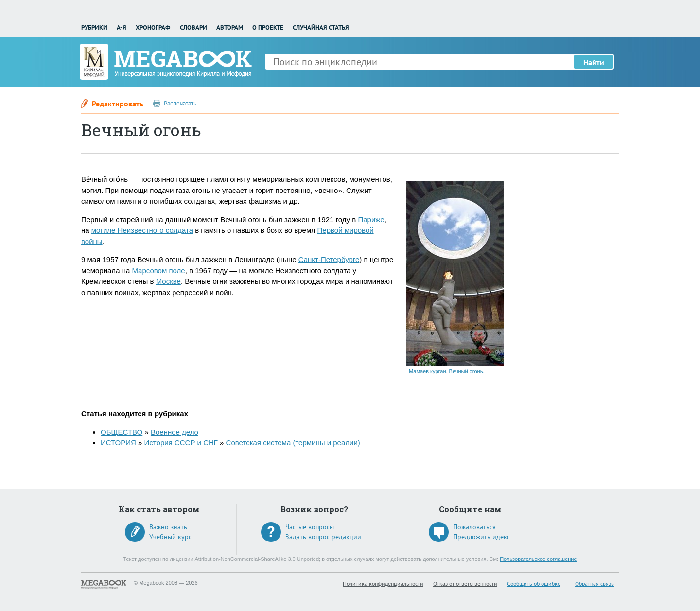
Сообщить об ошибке (534, 584)
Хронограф (153, 27)
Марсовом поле (158, 271)
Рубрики (94, 27)
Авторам (230, 27)
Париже (371, 219)
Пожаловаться (474, 527)
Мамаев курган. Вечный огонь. (446, 371)
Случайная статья (321, 27)
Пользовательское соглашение (538, 559)
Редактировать (118, 104)
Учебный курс (170, 537)
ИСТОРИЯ (118, 443)
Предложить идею (481, 537)
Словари (193, 27)
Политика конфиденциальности (383, 584)
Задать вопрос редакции (323, 537)
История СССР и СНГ (181, 443)
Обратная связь (595, 584)
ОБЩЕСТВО (122, 432)
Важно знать (168, 527)
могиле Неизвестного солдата (142, 230)
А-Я (122, 27)
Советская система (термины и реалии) (293, 443)
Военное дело (175, 432)
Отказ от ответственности (465, 584)
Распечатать (180, 103)
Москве (168, 281)
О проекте (268, 27)
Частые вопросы (310, 527)
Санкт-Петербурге (329, 259)
